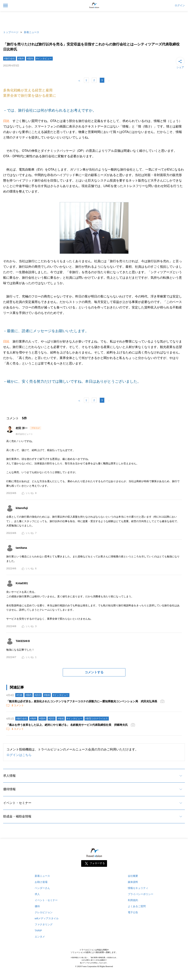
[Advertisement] (94, 20)
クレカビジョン (44, 912)
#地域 (47, 695)
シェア (180, 63)
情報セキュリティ (138, 888)
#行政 (19, 695)
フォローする (97, 863)
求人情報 (9, 776)
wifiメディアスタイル (47, 918)
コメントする (94, 672)
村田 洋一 (22, 428)
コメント (17, 705)
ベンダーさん (42, 888)
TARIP (38, 931)
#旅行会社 (10, 59)
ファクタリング (44, 924)
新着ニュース (32, 32)
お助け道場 (41, 882)
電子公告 (133, 912)
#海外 (21, 59)
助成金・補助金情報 (17, 816)
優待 (37, 906)
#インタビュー (44, 59)
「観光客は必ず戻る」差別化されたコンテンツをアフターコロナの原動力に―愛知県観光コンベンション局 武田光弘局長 (82, 701)
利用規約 (133, 900)
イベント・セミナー (17, 803)
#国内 (30, 59)
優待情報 (9, 789)
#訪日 (38, 695)
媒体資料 (133, 882)
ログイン (180, 5)
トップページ (11, 32)
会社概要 (133, 876)
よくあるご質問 (137, 906)
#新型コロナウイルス (97, 719)
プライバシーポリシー (141, 894)
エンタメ (40, 937)
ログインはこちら (19, 755)
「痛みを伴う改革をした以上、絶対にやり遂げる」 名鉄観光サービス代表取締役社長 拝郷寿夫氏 (67, 725)
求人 (37, 894)
